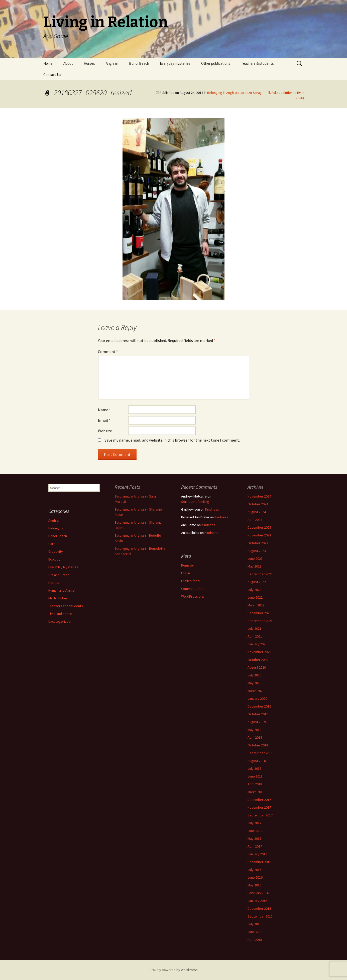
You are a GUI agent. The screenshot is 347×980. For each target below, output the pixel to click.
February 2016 (258, 893)
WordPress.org (193, 596)
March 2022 (256, 605)
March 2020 (256, 691)
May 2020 (254, 683)
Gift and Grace (59, 575)
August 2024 (257, 512)
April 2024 (255, 520)
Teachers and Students (66, 606)
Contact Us (52, 75)
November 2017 (259, 807)
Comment (108, 352)
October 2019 (258, 714)
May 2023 (254, 566)
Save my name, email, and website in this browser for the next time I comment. (172, 440)
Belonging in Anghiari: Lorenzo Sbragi (235, 93)
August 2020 (257, 667)
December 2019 (259, 706)
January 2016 (257, 901)
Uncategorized (60, 621)
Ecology (54, 559)
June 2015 (255, 932)
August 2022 (257, 582)
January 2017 (257, 854)
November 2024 (259, 496)
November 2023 (259, 535)
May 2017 (254, 838)
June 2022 (255, 597)
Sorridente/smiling (195, 502)
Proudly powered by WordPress (174, 970)
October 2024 (258, 504)
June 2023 (255, 558)
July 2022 (254, 590)
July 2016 (254, 870)
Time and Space (60, 614)
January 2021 (257, 644)
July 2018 (254, 768)
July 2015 (254, 924)
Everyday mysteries (175, 63)
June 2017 (255, 831)
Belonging (56, 528)
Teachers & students (257, 63)
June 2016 (255, 877)
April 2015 (255, 940)
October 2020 (258, 660)
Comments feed (193, 589)
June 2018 (255, 776)
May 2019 (254, 730)
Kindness (212, 509)
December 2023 (259, 527)
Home (48, 63)
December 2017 (259, 800)
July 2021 (254, 628)
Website (105, 431)
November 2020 (259, 652)
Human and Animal (62, 590)
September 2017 (260, 815)
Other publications (216, 63)
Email (104, 420)
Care (52, 544)
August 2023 (257, 551)
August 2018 (257, 761)
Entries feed (190, 581)
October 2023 (258, 543)
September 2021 (260, 621)
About (68, 63)
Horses (89, 63)
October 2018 (258, 745)
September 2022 (260, 574)
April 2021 (255, 636)
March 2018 (256, 792)
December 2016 (259, 862)
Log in (186, 573)
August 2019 (257, 722)
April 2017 (255, 846)
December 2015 (259, 908)
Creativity (56, 551)
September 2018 (260, 753)
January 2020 (257, 698)
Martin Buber (58, 598)
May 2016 (254, 885)
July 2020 (254, 675)
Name (104, 410)
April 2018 (255, 784)
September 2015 (260, 916)
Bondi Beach (139, 63)
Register (188, 565)
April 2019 (255, 737)
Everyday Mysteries (63, 567)
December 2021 (259, 613)
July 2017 (254, 823)
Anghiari (112, 63)
